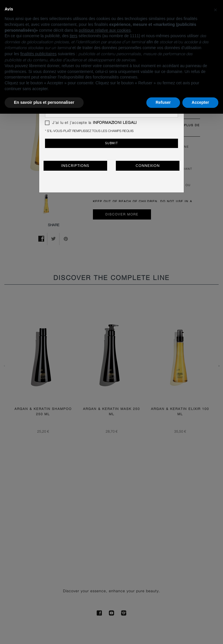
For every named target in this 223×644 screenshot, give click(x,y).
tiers (73, 36)
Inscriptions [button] (75, 166)
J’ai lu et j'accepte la (91, 123)
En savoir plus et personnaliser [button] (44, 102)
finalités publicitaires (38, 54)
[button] (215, 9)
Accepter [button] (200, 102)
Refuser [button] (163, 102)
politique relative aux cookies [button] (105, 30)
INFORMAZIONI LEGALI (115, 123)
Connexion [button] (148, 166)
